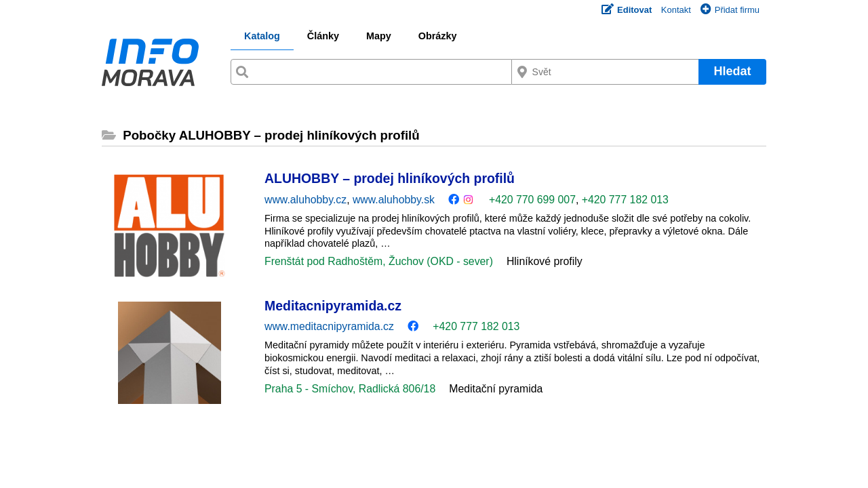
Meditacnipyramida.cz (333, 306)
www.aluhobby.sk (394, 200)
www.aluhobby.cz (305, 200)
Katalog (262, 36)
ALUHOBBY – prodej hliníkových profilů (390, 178)
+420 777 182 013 (625, 200)
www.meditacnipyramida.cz (329, 326)
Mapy (379, 36)
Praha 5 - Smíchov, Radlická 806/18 (350, 389)
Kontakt (676, 10)
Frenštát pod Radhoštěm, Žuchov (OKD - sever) (379, 261)
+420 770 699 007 (532, 200)
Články (323, 36)
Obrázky (438, 36)
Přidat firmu (730, 10)
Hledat (732, 71)
